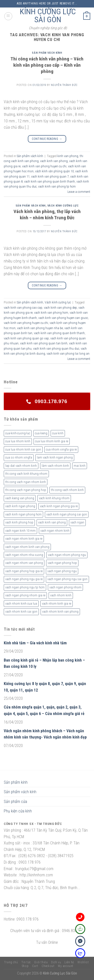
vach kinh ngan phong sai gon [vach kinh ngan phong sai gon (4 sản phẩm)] (67, 514)
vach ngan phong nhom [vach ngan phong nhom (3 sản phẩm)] (65, 587)
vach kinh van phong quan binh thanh (50, 181)
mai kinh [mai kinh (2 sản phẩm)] (80, 466)
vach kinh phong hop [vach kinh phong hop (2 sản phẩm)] (19, 522)
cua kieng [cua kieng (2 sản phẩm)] (41, 433)
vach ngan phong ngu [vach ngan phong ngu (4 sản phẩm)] (62, 571)
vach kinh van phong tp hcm (57, 186)
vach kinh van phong (54, 161)
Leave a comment (79, 192)
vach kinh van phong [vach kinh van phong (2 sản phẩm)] (52, 522)
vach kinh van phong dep (60, 308)
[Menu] (8, 16)
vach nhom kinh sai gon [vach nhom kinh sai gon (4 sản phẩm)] (21, 612)
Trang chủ (11, 962)
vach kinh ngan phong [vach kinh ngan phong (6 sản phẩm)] (20, 506)
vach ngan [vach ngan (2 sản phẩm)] (77, 522)
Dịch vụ (56, 962)
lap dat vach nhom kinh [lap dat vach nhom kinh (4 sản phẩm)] (21, 466)
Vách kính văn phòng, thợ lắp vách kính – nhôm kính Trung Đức (47, 215)
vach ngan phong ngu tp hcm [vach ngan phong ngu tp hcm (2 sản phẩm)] (25, 587)
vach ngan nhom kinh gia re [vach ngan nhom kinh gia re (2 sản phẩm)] (24, 539)
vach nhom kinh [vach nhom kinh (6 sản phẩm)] (61, 595)
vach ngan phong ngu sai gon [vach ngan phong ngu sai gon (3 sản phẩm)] (67, 579)
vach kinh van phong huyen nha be (40, 328)
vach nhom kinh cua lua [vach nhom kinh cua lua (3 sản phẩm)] (21, 604)
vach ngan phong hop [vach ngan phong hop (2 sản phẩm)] (62, 563)
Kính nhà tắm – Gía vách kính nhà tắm (35, 643)
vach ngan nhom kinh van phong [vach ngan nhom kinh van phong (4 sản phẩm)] (27, 547)
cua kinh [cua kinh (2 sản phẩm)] (58, 433)
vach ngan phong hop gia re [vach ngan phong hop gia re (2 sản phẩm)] (24, 571)
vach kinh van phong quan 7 (50, 176)
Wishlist (83, 962)
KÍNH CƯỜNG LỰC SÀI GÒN (48, 15)
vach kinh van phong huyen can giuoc (63, 318)
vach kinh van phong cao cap (23, 308)
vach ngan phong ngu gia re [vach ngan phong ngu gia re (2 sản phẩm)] (24, 579)
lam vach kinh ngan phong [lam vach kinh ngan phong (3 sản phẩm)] (55, 457)
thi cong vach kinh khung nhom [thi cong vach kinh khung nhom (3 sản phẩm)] (26, 474)
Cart (35, 966)
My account (66, 966)
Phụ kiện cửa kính (18, 811)
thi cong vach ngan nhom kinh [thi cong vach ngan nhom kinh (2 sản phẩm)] (26, 482)
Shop (25, 966)
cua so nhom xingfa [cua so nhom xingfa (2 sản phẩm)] (19, 457)
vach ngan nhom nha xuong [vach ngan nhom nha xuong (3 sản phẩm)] (24, 555)
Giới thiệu (41, 962)
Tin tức (26, 962)
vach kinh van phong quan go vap (26, 338)
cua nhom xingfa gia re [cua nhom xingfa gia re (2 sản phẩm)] (61, 449)
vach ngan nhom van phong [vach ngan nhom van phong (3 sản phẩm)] (24, 563)
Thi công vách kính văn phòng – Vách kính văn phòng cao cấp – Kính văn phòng (47, 65)
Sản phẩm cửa (15, 802)
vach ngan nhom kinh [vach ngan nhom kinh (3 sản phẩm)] (55, 531)
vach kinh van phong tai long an (68, 354)
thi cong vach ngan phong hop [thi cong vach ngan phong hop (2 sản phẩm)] (26, 490)
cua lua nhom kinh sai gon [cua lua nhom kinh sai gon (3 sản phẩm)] (23, 449)
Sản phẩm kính (16, 782)
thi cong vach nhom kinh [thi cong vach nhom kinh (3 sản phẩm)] (67, 490)
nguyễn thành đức (64, 85)
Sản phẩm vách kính (47, 53)
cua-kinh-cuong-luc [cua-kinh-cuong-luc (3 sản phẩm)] (18, 433)
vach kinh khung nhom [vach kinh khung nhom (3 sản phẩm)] (54, 498)
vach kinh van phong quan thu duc (56, 349)
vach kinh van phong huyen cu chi (44, 166)
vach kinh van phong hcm (51, 313)
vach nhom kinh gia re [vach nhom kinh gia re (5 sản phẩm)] (57, 604)
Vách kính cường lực (63, 206)
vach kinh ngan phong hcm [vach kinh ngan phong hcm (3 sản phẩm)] (23, 514)
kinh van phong (68, 156)
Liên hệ (69, 962)
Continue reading (47, 139)
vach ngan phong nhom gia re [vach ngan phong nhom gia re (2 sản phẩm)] (25, 595)
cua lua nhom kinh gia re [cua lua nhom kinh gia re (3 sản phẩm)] (52, 441)
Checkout (48, 966)
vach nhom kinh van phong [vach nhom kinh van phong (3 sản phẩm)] (60, 612)
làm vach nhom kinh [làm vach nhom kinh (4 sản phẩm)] (55, 466)
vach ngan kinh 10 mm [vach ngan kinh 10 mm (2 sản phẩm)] (20, 531)
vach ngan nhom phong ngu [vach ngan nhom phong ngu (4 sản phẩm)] (67, 555)
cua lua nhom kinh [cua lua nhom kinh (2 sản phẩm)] (18, 441)
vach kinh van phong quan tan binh (44, 343)
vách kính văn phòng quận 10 (54, 171)
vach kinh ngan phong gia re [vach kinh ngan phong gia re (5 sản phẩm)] (59, 506)
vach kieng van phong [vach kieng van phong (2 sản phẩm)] (20, 498)
